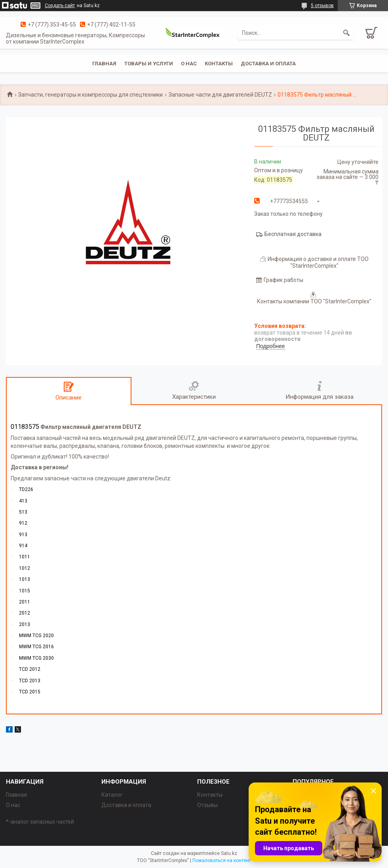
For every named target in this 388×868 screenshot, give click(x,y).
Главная (104, 64)
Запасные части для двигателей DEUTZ (220, 95)
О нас (189, 64)
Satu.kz (229, 853)
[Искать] (346, 33)
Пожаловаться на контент (222, 860)
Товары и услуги (149, 64)
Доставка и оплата (268, 64)
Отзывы (207, 805)
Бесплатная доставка (293, 234)
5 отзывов (322, 6)
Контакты (219, 64)
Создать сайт (60, 6)
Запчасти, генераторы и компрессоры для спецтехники (90, 95)
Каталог (112, 795)
